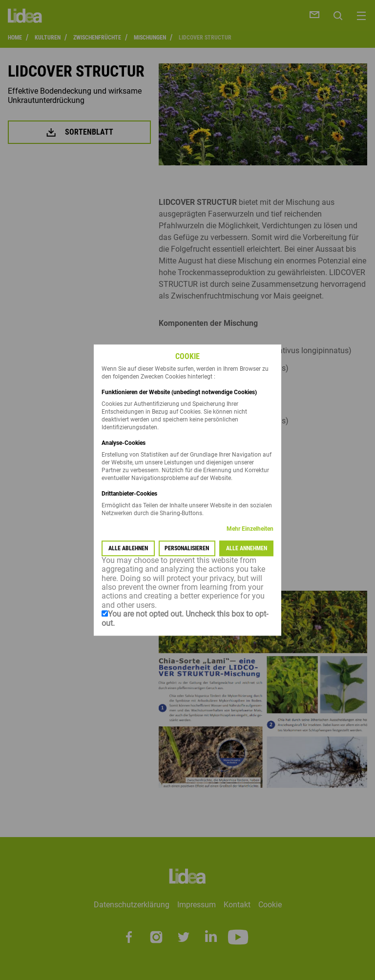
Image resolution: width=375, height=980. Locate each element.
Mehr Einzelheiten (250, 529)
